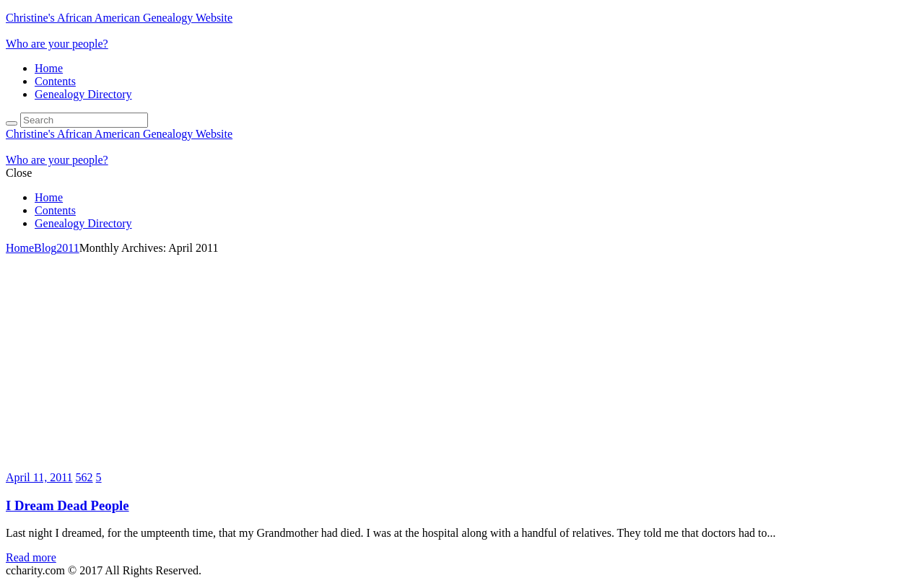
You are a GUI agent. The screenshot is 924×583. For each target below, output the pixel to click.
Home (49, 68)
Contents (55, 81)
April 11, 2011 (39, 477)
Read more (31, 557)
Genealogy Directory (83, 94)
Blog (45, 248)
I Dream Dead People (67, 505)
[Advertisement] (462, 363)
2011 (67, 248)
